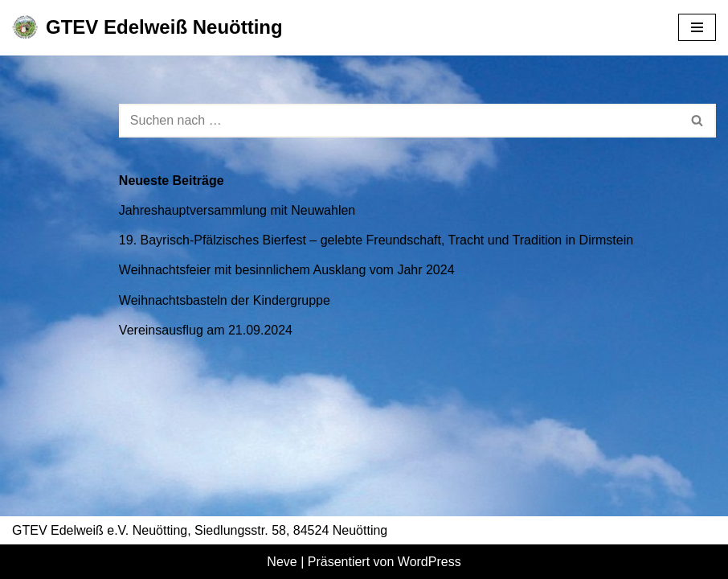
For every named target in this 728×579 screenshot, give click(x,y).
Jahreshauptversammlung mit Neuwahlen (237, 210)
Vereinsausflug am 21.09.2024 (206, 330)
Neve (282, 562)
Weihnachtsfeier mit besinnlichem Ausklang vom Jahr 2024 (287, 270)
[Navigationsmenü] (697, 27)
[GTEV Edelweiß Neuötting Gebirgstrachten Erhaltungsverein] (147, 28)
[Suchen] (399, 121)
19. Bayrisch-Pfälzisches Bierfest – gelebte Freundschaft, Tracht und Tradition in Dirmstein (376, 240)
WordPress (429, 562)
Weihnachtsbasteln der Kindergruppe (225, 300)
